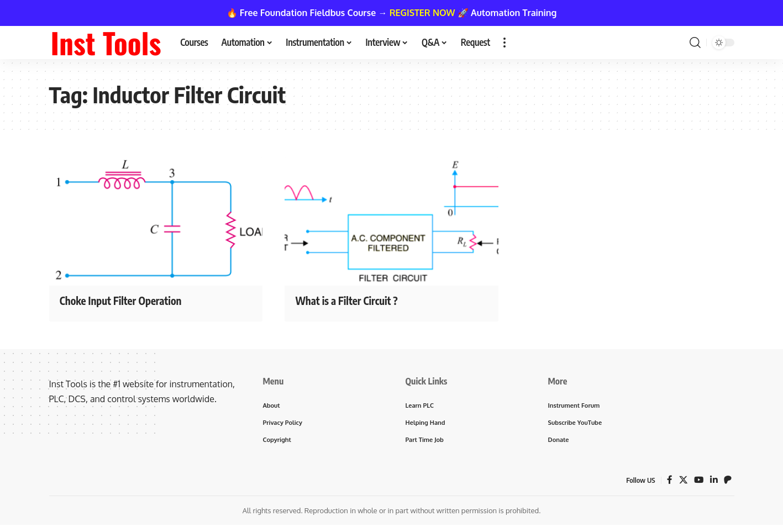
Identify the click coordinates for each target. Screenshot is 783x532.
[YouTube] (698, 482)
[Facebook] (668, 482)
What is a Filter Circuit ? (355, 300)
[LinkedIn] (713, 482)
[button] (505, 43)
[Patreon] (728, 482)
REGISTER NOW (422, 13)
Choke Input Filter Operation (131, 300)
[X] (682, 482)
